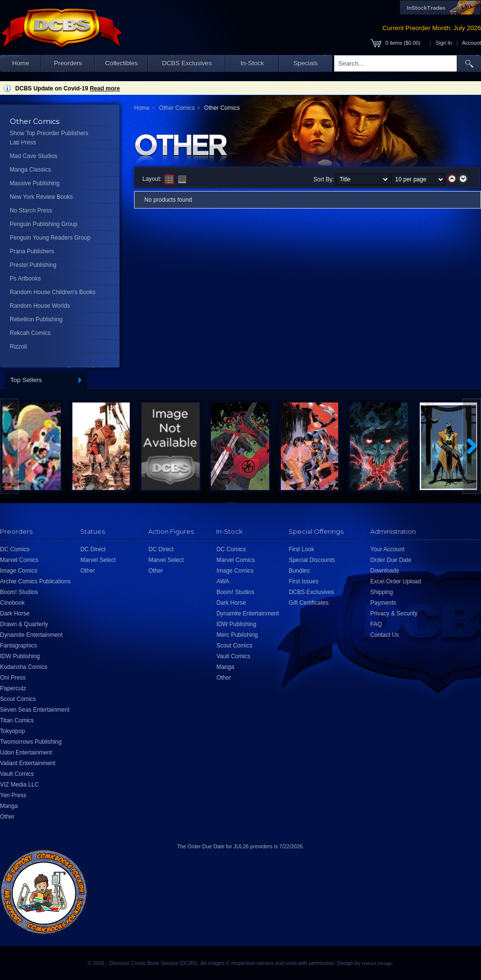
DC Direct (93, 549)
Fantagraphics (18, 646)
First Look (301, 549)
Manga (9, 806)
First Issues (303, 581)
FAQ (376, 624)
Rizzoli (18, 347)
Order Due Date (391, 560)
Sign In (444, 43)
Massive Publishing (35, 183)
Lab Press (23, 142)
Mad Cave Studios (34, 156)
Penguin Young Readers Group (50, 238)
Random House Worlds (40, 306)
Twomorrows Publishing (31, 742)
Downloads (385, 571)
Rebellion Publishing (36, 319)
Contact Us (385, 635)
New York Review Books (41, 197)
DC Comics (15, 549)
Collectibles (121, 63)
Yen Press (13, 795)
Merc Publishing (237, 635)
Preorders (68, 63)
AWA (223, 581)
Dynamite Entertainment (31, 635)
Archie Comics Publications (35, 581)
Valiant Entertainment (28, 763)
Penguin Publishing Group (43, 224)
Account (472, 43)
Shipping (382, 592)
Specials (306, 63)
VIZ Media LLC (19, 785)
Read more (105, 88)
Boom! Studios (19, 592)
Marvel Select (98, 560)
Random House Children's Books (52, 292)
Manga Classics (30, 170)
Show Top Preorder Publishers (49, 133)
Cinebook (12, 603)
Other (7, 817)
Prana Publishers (32, 251)
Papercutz (13, 688)
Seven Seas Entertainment (35, 710)
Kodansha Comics (24, 667)
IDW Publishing (20, 656)
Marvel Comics (19, 560)
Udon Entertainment (26, 752)
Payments (383, 603)
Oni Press (13, 678)
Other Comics (177, 108)
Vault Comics (17, 774)
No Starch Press (31, 210)
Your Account (387, 549)
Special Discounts (312, 560)
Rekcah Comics (30, 333)
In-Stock (252, 63)
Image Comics (19, 571)
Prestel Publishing (33, 265)
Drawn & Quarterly (24, 624)
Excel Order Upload (396, 581)
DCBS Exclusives (187, 63)
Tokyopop (12, 731)
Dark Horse (15, 613)
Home (21, 63)
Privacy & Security (394, 613)
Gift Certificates (309, 603)
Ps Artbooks (25, 279)
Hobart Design (377, 963)
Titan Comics (17, 720)
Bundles (299, 571)
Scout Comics (18, 699)
